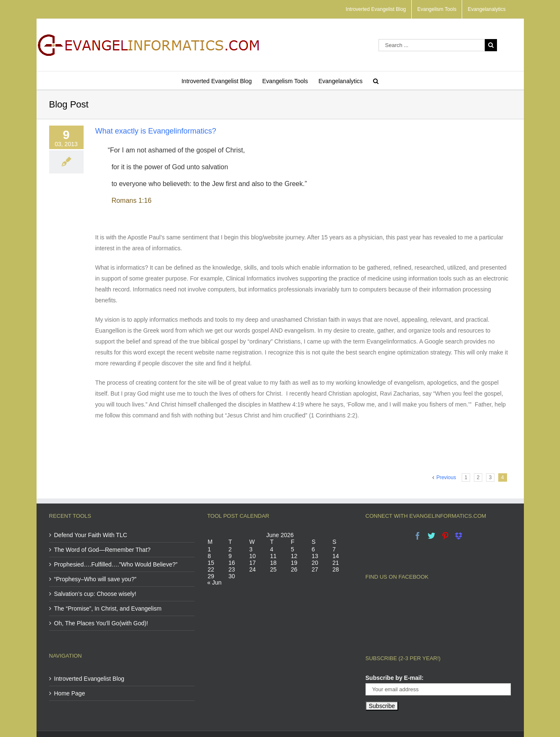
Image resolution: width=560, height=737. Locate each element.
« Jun (214, 582)
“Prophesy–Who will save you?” (95, 579)
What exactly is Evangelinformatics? (156, 131)
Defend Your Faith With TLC (91, 535)
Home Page (70, 693)
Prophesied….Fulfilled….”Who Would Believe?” (116, 564)
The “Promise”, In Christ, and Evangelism (108, 608)
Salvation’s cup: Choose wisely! (95, 594)
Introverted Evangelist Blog (89, 679)
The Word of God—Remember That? (103, 550)
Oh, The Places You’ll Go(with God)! (101, 623)
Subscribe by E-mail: (394, 643)
